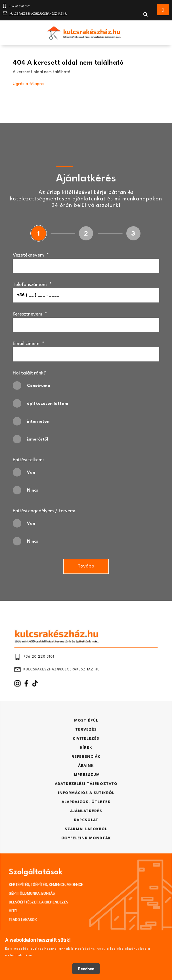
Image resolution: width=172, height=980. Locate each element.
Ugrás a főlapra (28, 86)
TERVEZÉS (86, 740)
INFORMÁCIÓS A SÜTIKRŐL (86, 787)
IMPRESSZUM (86, 774)
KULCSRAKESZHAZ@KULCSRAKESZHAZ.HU (35, 12)
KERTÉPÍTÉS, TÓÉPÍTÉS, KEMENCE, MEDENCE (56, 854)
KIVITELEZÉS (86, 747)
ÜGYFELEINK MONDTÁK (86, 820)
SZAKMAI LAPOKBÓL (86, 814)
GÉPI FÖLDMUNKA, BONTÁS (46, 861)
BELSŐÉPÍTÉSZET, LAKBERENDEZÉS (51, 867)
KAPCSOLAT (86, 807)
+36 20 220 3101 (17, 5)
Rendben (86, 969)
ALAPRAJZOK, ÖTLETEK (86, 794)
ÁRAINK (86, 767)
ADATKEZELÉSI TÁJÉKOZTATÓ (86, 780)
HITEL (33, 874)
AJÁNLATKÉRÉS (86, 801)
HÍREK (86, 754)
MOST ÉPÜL (86, 734)
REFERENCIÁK (86, 761)
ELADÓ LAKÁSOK (40, 880)
